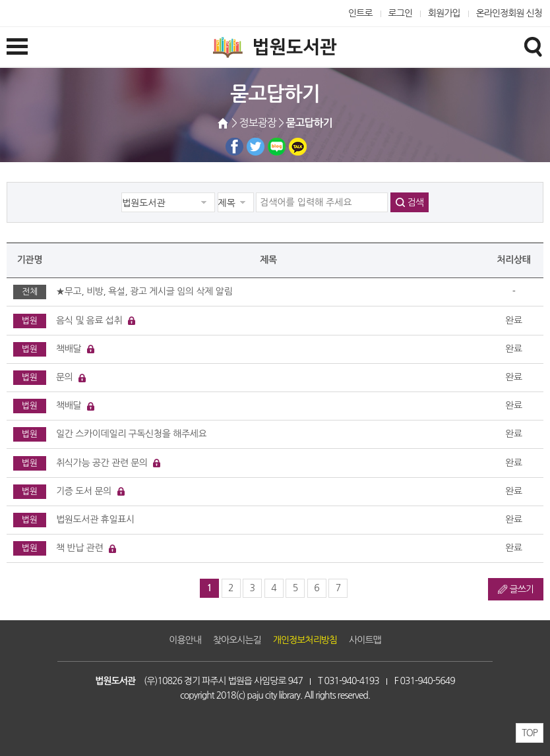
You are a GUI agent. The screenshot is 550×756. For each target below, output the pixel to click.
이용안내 (185, 640)
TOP (530, 733)
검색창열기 (533, 46)
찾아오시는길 (237, 640)
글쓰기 (522, 589)
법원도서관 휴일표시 (95, 519)
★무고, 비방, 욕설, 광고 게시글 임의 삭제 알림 (144, 291)
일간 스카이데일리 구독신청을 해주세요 (131, 434)
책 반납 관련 (79, 548)
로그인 (401, 13)
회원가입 (444, 13)
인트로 (360, 13)
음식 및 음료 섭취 (89, 320)
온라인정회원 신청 (509, 13)
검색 (415, 202)
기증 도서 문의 (84, 491)
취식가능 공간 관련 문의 (102, 463)
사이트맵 (365, 640)
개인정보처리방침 (305, 640)
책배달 (69, 349)
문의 (65, 377)
